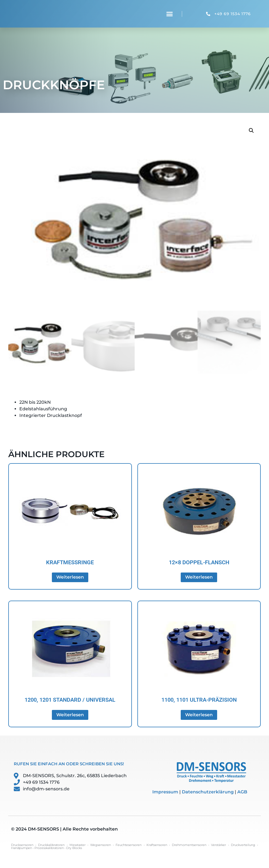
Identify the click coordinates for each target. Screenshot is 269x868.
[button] (170, 14)
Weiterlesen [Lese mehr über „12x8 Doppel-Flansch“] (199, 577)
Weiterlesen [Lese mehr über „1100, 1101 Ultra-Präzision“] (199, 715)
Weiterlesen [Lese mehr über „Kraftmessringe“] (70, 577)
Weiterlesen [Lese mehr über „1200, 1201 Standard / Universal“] (70, 715)
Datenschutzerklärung (208, 792)
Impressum (165, 792)
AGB (242, 792)
